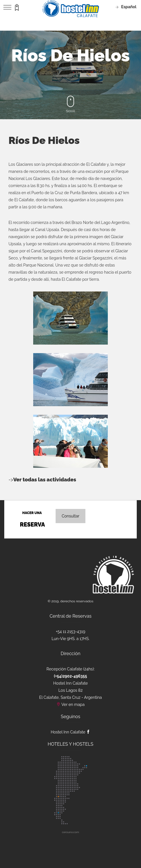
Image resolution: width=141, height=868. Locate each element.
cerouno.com (70, 832)
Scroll (71, 104)
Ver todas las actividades (45, 480)
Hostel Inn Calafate (71, 732)
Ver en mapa (73, 705)
